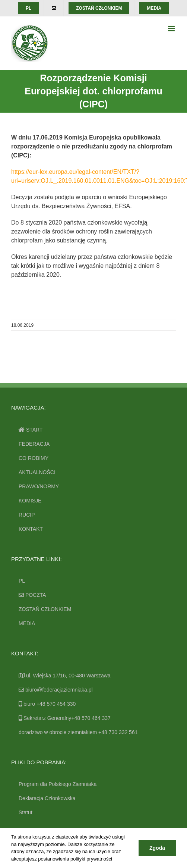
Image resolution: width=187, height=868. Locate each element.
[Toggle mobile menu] (172, 29)
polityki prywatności (91, 859)
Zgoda (157, 848)
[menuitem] (28, 8)
